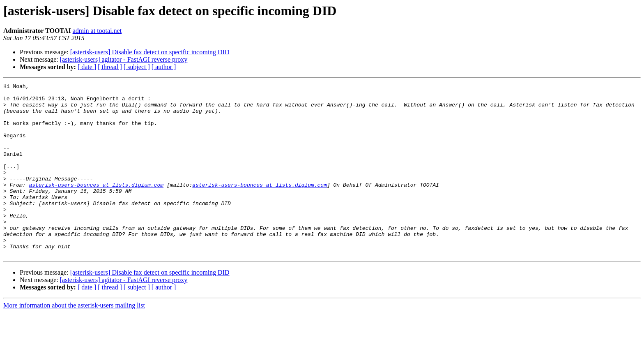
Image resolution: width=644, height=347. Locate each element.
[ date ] (87, 67)
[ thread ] (110, 67)
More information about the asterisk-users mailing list (74, 340)
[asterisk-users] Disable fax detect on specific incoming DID (150, 52)
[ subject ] (137, 67)
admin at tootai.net (97, 31)
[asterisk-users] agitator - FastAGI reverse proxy (124, 59)
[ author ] (164, 67)
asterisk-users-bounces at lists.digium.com (96, 206)
